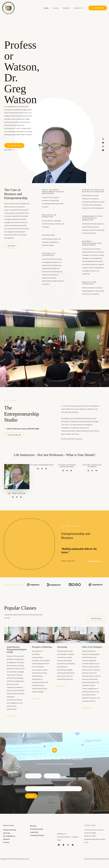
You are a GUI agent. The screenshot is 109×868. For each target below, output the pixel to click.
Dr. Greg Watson (9, 836)
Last (45, 780)
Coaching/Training (37, 836)
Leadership (34, 832)
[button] (83, 8)
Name (28, 772)
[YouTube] (73, 845)
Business (33, 826)
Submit (31, 796)
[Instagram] (68, 845)
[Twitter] (63, 845)
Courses (58, 8)
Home (49, 8)
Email (28, 785)
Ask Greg (6, 833)
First (27, 780)
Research (67, 8)
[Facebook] (59, 845)
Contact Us (79, 8)
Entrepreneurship (10, 830)
